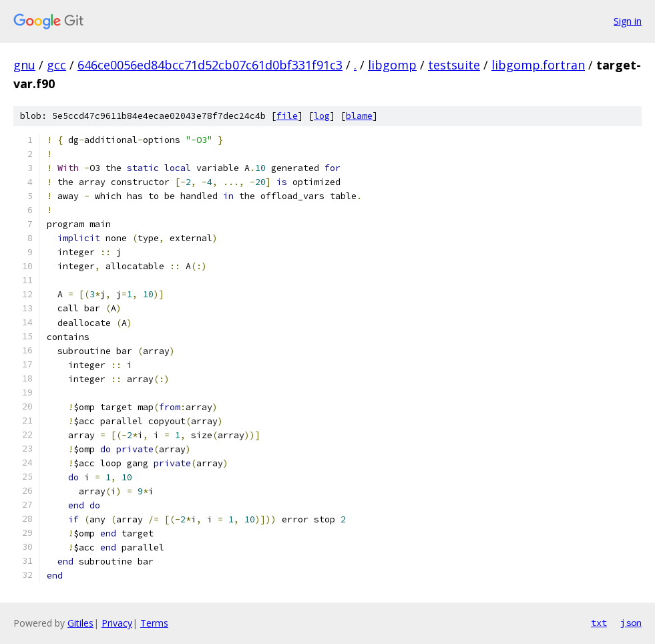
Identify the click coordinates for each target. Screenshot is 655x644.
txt (599, 623)
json (631, 623)
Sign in (628, 21)
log (322, 116)
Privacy (117, 623)
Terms (154, 623)
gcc (56, 65)
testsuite (454, 65)
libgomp (392, 65)
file (287, 116)
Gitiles (80, 623)
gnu (24, 65)
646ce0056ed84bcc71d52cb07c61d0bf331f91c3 (210, 65)
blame (359, 116)
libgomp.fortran (538, 65)
